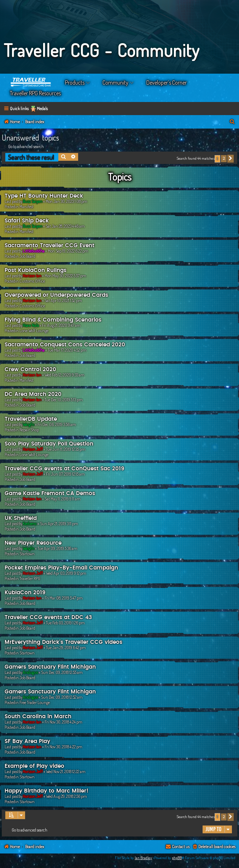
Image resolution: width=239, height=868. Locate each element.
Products (75, 83)
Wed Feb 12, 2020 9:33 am (65, 375)
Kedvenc (30, 524)
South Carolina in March (38, 717)
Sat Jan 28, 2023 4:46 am (65, 226)
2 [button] (224, 158)
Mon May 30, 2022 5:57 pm (65, 276)
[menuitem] (232, 122)
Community (115, 83)
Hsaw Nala (31, 325)
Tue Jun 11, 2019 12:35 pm (66, 449)
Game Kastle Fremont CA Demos (50, 493)
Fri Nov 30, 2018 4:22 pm (63, 747)
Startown (27, 554)
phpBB (177, 858)
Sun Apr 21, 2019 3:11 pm (59, 524)
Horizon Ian (32, 276)
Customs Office (32, 281)
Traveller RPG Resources (35, 93)
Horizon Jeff (33, 449)
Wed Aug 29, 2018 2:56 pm (66, 796)
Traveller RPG (30, 578)
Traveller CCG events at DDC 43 (48, 617)
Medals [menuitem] (42, 109)
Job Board (27, 256)
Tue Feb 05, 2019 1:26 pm (65, 623)
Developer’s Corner (167, 83)
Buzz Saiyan (33, 201)
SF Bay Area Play (27, 741)
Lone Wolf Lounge (34, 331)
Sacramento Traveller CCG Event (49, 246)
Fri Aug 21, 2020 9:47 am (61, 325)
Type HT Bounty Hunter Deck (44, 196)
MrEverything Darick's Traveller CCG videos (63, 642)
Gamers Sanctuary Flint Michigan (50, 667)
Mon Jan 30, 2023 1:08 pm (66, 201)
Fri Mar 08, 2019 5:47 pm (64, 598)
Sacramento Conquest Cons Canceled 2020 (65, 345)
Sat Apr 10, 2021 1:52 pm (63, 300)
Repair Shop (29, 430)
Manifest (27, 207)
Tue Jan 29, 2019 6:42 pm (66, 648)
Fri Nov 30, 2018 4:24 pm (63, 722)
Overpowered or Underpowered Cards (56, 295)
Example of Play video (34, 766)
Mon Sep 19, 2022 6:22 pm (68, 251)
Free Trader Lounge (35, 702)
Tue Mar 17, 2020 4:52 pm (67, 350)
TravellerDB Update (31, 419)
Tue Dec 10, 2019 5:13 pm (64, 400)
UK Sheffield (21, 518)
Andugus (30, 672)
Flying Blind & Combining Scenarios (53, 320)
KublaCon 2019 (25, 593)
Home (31, 83)
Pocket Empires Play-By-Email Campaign (61, 568)
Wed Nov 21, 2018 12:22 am (66, 771)
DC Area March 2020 (33, 394)
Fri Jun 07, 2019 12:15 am (65, 474)
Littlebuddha (34, 251)
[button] (231, 159)
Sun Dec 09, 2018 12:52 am (62, 697)
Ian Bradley (143, 858)
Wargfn (28, 424)
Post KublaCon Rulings (36, 270)
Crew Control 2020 (30, 370)
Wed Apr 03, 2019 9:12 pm (66, 573)
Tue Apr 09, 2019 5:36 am (57, 548)
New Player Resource (33, 543)
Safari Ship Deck (27, 221)
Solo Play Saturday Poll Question (49, 444)
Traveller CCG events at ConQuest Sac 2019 (65, 469)
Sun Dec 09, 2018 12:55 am (62, 672)
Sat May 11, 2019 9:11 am (63, 499)
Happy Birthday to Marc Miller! (46, 791)
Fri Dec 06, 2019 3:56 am (57, 424)
